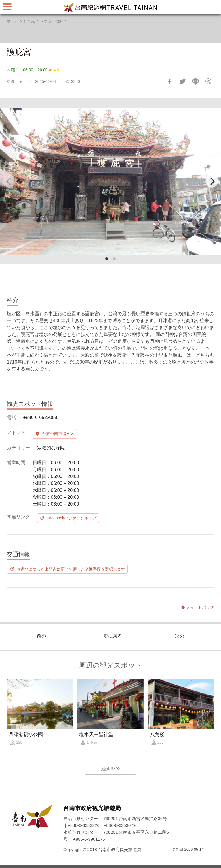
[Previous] (9, 181)
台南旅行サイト (110, 7)
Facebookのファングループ (72, 518)
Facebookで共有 (169, 81)
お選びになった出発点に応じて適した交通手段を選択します (71, 569)
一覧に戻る (110, 636)
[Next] (212, 181)
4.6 (56, 70)
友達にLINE (195, 81)
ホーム (13, 21)
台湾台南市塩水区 (58, 434)
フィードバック (208, 81)
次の (180, 636)
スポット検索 (52, 21)
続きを (108, 769)
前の (41, 636)
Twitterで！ (182, 81)
